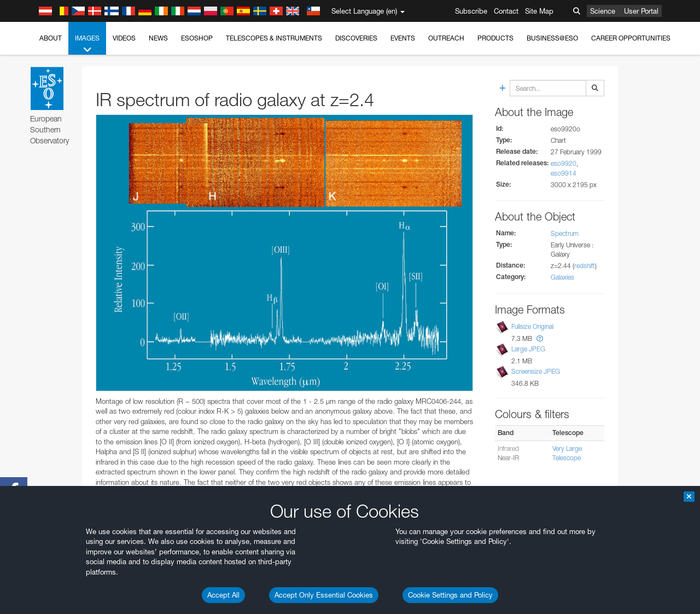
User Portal (641, 11)
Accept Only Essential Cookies (324, 595)
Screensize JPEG (536, 371)
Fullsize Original (532, 326)
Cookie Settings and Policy (450, 595)
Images (87, 44)
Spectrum (565, 233)
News (158, 38)
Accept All (223, 595)
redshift (585, 266)
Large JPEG (528, 349)
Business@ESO (552, 38)
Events (403, 38)
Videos (124, 38)
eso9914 (564, 173)
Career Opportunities (631, 38)
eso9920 (564, 163)
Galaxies (562, 277)
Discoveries (356, 38)
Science (603, 11)
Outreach (446, 38)
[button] (540, 338)
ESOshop (197, 38)
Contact (506, 11)
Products (495, 38)
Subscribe (471, 11)
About (51, 38)
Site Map (539, 11)
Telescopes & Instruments (274, 38)
